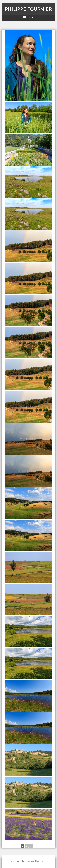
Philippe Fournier (29, 9)
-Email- (43, 861)
